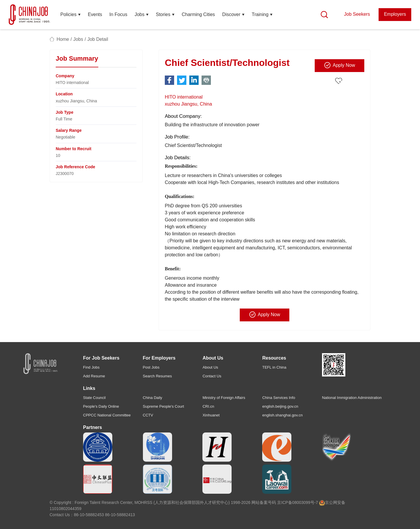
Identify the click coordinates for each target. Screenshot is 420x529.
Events (95, 14)
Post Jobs (151, 367)
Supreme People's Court (163, 406)
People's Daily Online (101, 406)
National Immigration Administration (352, 398)
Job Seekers (357, 14)
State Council (94, 398)
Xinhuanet (211, 415)
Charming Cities (198, 14)
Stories (163, 14)
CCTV (148, 415)
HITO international (184, 97)
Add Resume (94, 376)
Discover (231, 14)
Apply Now (339, 65)
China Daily (153, 398)
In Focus (118, 14)
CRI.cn (208, 406)
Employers (395, 14)
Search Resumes (157, 376)
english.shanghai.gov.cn (282, 415)
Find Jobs (91, 367)
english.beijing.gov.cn (280, 406)
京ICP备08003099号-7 (297, 502)
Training (260, 14)
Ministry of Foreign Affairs (224, 398)
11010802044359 (65, 509)
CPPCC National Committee (107, 415)
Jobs (139, 14)
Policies (68, 14)
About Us (210, 367)
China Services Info (279, 398)
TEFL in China (274, 367)
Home (63, 39)
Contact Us (212, 376)
